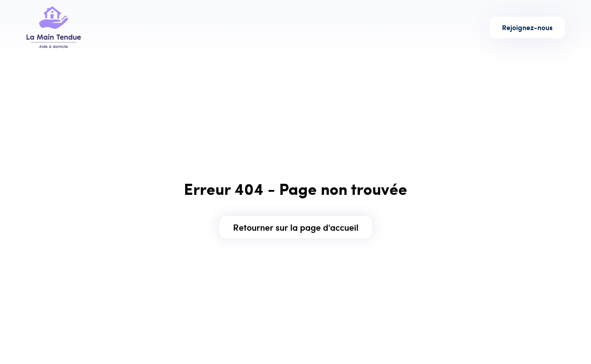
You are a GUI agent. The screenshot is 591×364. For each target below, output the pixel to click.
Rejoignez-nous (527, 27)
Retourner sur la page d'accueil (296, 227)
